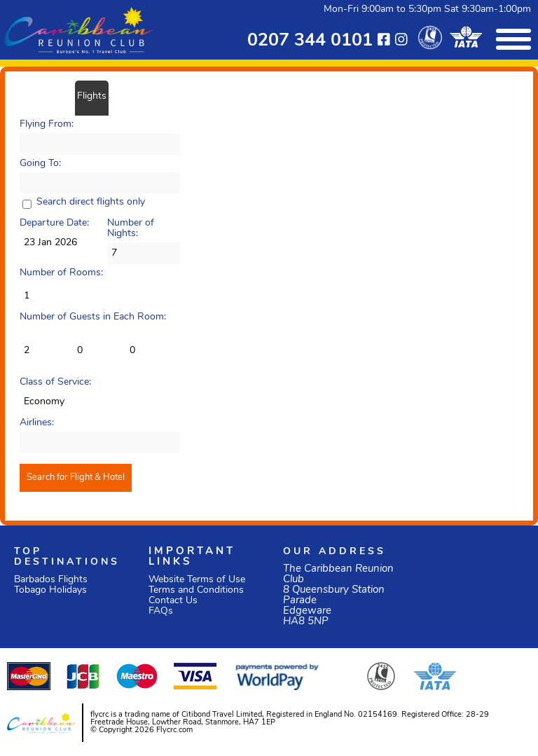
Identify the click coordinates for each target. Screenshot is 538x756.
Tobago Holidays (50, 590)
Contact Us (173, 601)
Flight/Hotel (44, 96)
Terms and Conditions (196, 590)
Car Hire (165, 96)
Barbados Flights (51, 580)
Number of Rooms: (61, 273)
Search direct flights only (91, 202)
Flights (92, 96)
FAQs (161, 611)
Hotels (126, 96)
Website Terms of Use (197, 580)
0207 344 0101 (310, 41)
